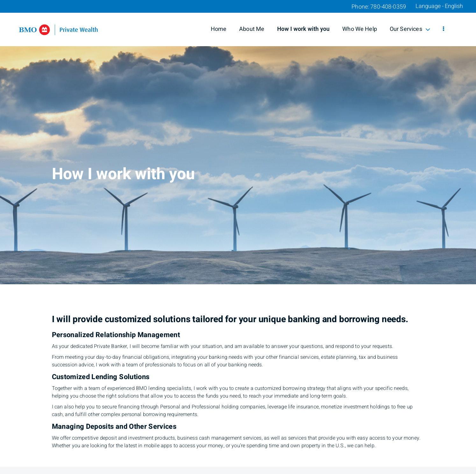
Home (219, 29)
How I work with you (303, 29)
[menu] (444, 29)
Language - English (439, 6)
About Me (252, 29)
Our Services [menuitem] (410, 29)
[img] (238, 142)
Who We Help (360, 29)
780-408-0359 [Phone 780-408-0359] (388, 7)
